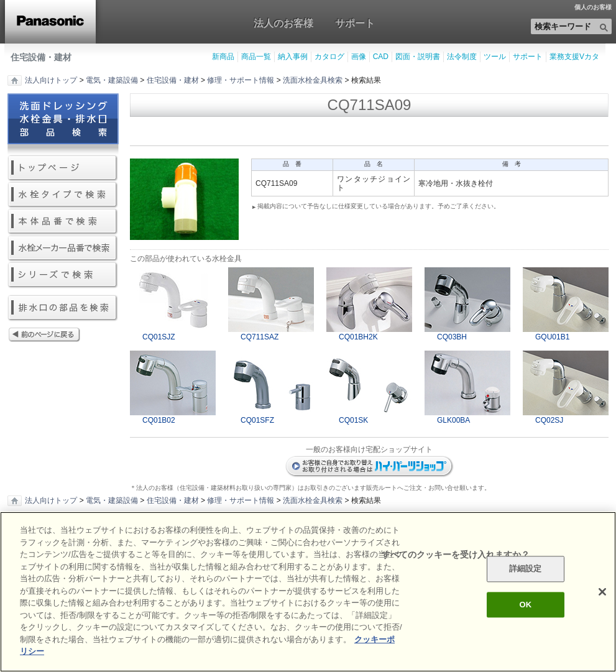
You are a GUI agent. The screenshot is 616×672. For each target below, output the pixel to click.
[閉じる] (602, 592)
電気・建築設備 (112, 80)
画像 (359, 57)
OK (525, 605)
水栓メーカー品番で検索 (63, 248)
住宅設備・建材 (41, 57)
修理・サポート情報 (241, 80)
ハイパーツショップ (370, 467)
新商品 (223, 57)
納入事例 (293, 57)
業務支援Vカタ (574, 57)
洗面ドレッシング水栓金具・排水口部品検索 (63, 124)
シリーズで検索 (63, 275)
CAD (381, 57)
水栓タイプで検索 (63, 195)
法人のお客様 (283, 23)
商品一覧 (256, 57)
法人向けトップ (51, 80)
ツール (495, 57)
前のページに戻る (63, 335)
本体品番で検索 (63, 222)
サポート (355, 23)
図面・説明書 (418, 57)
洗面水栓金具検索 (313, 80)
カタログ (329, 57)
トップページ (63, 168)
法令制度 (462, 57)
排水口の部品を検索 (63, 308)
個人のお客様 (593, 7)
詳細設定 (526, 569)
